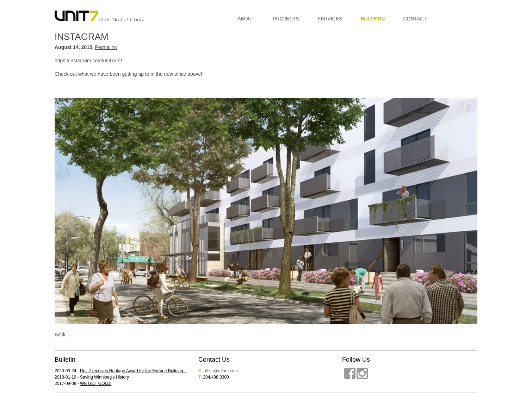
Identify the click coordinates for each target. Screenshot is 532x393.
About (246, 19)
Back (60, 335)
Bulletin (373, 19)
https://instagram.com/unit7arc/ (88, 61)
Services (330, 19)
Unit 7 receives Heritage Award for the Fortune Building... (133, 371)
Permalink (106, 47)
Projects (286, 19)
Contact (415, 19)
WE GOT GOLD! (96, 383)
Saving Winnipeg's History (104, 377)
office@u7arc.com (221, 371)
